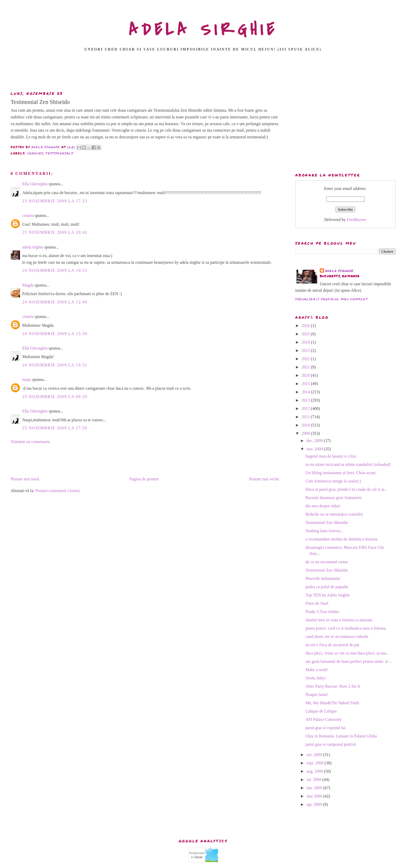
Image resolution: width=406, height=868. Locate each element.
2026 (306, 326)
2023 (306, 350)
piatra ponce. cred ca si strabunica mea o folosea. (346, 628)
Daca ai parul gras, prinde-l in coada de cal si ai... (346, 489)
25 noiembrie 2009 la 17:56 (55, 428)
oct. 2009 (315, 755)
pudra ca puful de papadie (327, 587)
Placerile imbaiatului (323, 578)
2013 (306, 400)
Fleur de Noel (317, 603)
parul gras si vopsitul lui (326, 728)
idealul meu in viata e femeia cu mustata (339, 620)
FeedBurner (357, 220)
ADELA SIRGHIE (203, 30)
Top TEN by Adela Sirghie (328, 595)
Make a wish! (317, 670)
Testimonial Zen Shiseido (327, 522)
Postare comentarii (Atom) (58, 491)
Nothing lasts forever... (324, 531)
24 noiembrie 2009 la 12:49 (55, 302)
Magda (28, 285)
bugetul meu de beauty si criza (331, 456)
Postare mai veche (264, 479)
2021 (306, 367)
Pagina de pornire (144, 479)
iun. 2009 (315, 788)
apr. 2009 (315, 804)
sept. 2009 (316, 763)
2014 (306, 392)
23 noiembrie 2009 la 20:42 (55, 232)
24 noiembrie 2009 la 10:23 (55, 270)
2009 (306, 433)
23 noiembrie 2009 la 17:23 (55, 201)
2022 (306, 359)
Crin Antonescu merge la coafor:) (333, 481)
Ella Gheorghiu (35, 184)
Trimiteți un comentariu (30, 442)
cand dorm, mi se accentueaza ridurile (337, 636)
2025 (306, 334)
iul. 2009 (314, 780)
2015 (306, 384)
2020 (306, 375)
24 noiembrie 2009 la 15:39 (55, 334)
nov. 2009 (315, 449)
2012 (306, 408)
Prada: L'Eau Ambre (322, 612)
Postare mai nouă (25, 479)
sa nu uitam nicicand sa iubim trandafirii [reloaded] (348, 464)
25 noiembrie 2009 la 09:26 (55, 397)
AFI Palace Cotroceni (324, 719)
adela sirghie (33, 247)
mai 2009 (315, 796)
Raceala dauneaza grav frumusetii (334, 498)
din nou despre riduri (323, 506)
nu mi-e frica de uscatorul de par (332, 645)
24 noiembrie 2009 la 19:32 (55, 365)
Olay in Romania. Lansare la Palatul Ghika (341, 736)
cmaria (28, 215)
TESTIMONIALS (59, 153)
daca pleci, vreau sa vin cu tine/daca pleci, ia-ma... (347, 653)
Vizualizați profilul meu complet (331, 299)
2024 (306, 342)
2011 (306, 417)
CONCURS (35, 153)
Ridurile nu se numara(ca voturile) (334, 514)
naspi (27, 379)
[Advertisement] (203, 73)
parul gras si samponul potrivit (331, 744)
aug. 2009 (315, 771)
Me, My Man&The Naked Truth (332, 703)
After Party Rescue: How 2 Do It (333, 686)
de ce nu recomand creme (327, 562)
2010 (306, 425)
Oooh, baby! (316, 678)
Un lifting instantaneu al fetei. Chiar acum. (341, 473)
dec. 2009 (315, 441)
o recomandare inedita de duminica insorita (341, 539)
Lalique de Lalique (321, 711)
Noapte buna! (317, 695)
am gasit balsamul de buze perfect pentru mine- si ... (349, 661)
